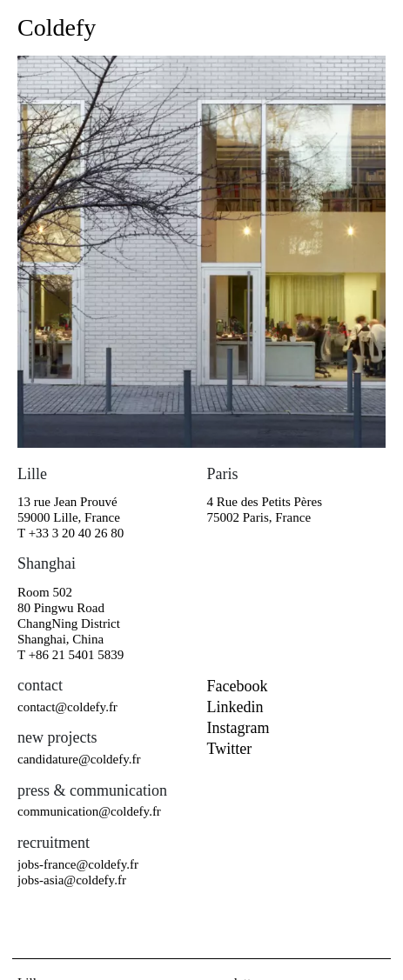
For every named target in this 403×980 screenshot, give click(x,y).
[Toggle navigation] (370, 28)
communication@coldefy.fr (89, 811)
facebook (238, 686)
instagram (238, 728)
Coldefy (57, 27)
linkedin (235, 707)
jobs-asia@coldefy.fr (72, 880)
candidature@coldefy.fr (79, 759)
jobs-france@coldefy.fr (78, 864)
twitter (230, 749)
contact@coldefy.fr (67, 707)
